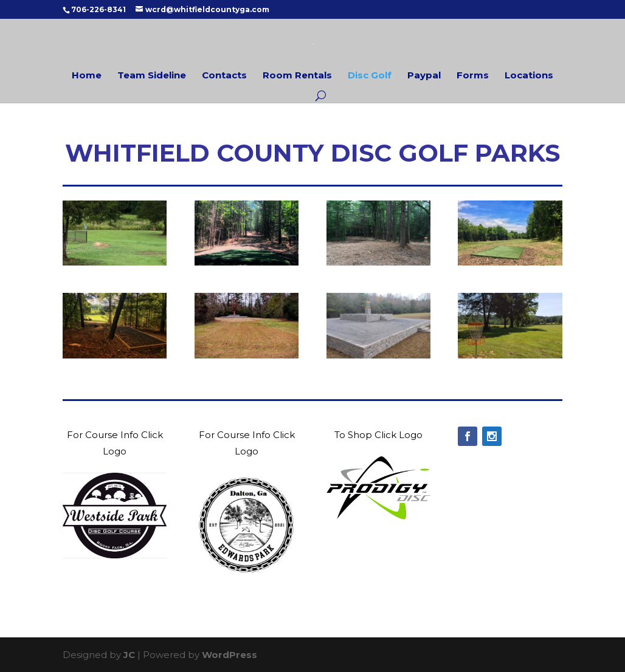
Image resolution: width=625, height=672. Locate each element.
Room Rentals (297, 77)
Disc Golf (370, 77)
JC (129, 655)
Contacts (224, 77)
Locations (529, 77)
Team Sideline (152, 77)
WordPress (230, 655)
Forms (473, 77)
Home (87, 77)
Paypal (424, 77)
